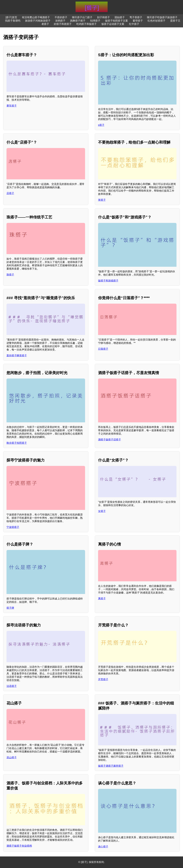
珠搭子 (10, 275)
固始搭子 (120, 17)
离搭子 (102, 598)
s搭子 (101, 125)
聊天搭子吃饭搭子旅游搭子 (162, 17)
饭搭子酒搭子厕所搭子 (111, 766)
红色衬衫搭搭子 (156, 21)
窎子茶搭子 (136, 17)
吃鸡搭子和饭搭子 (87, 24)
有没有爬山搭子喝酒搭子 (36, 17)
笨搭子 (102, 200)
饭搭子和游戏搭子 (108, 281)
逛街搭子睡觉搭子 (17, 355)
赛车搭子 (12, 106)
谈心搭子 (103, 847)
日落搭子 (103, 349)
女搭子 (102, 511)
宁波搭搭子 (13, 527)
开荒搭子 (103, 679)
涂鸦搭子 (60, 21)
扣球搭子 (95, 21)
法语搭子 (12, 686)
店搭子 (10, 193)
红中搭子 (134, 24)
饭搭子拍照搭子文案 (116, 21)
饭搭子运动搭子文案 (113, 24)
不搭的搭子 (61, 17)
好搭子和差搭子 (63, 24)
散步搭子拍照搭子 (17, 443)
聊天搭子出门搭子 (82, 17)
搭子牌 (10, 608)
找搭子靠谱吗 (13, 21)
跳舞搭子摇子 (78, 21)
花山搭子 (12, 757)
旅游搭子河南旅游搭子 (38, 21)
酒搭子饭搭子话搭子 (110, 440)
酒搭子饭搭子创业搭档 (19, 846)
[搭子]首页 (11, 17)
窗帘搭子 (138, 21)
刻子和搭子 (103, 17)
